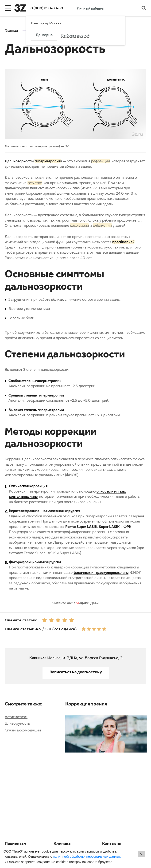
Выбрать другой (75, 36)
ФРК (127, 527)
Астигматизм (16, 717)
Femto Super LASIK (81, 527)
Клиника (62, 844)
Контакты (112, 844)
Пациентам (15, 844)
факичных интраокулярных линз (101, 572)
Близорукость (17, 723)
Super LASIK (109, 527)
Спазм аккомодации (23, 730)
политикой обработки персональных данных (87, 857)
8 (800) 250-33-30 (47, 8)
